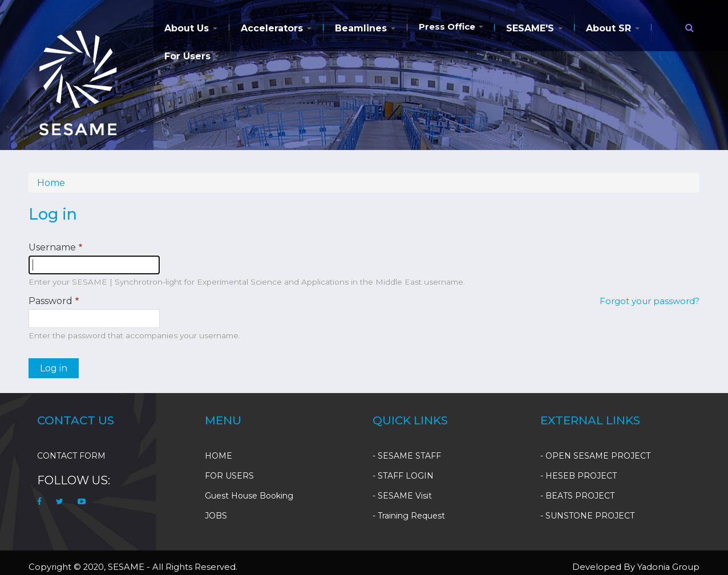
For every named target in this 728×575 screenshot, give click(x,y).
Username (52, 247)
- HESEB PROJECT (579, 476)
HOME (219, 456)
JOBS (216, 516)
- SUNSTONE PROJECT (587, 516)
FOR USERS (229, 476)
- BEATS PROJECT (577, 496)
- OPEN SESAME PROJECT (595, 456)
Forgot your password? (650, 301)
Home (51, 183)
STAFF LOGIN (406, 476)
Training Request (411, 516)
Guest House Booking (249, 496)
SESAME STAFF (409, 456)
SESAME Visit (405, 496)
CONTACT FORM (71, 456)
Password (50, 301)
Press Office (451, 27)
